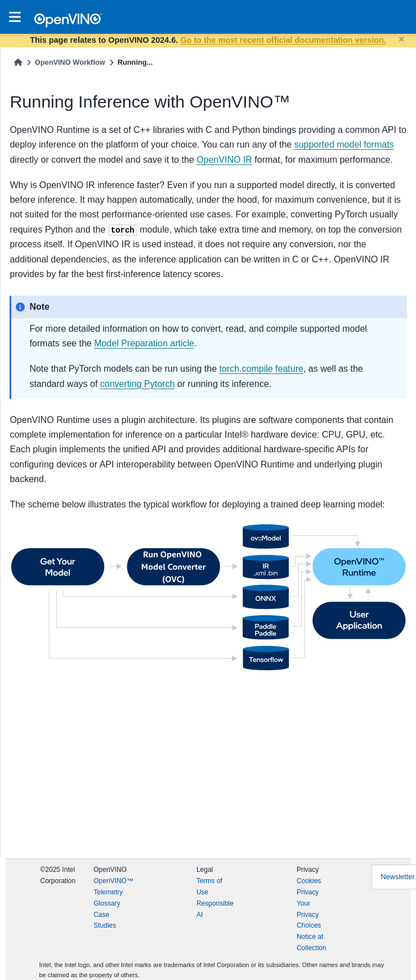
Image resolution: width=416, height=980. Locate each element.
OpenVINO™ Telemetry (113, 887)
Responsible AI (215, 909)
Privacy (308, 892)
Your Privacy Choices (309, 915)
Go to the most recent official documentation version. (283, 40)
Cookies (309, 881)
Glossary (107, 903)
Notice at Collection (312, 942)
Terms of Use (209, 887)
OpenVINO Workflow (70, 62)
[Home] (18, 62)
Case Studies (105, 920)
